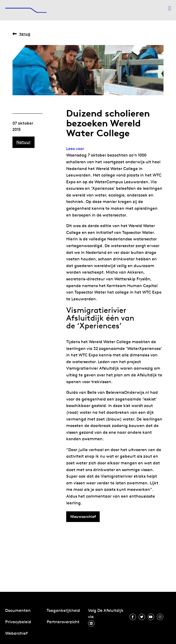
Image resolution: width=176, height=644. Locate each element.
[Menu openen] (170, 8)
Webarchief (16, 633)
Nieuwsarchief (83, 517)
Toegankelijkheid (63, 610)
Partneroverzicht (63, 622)
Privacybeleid (18, 622)
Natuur (23, 142)
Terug (21, 34)
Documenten (18, 610)
